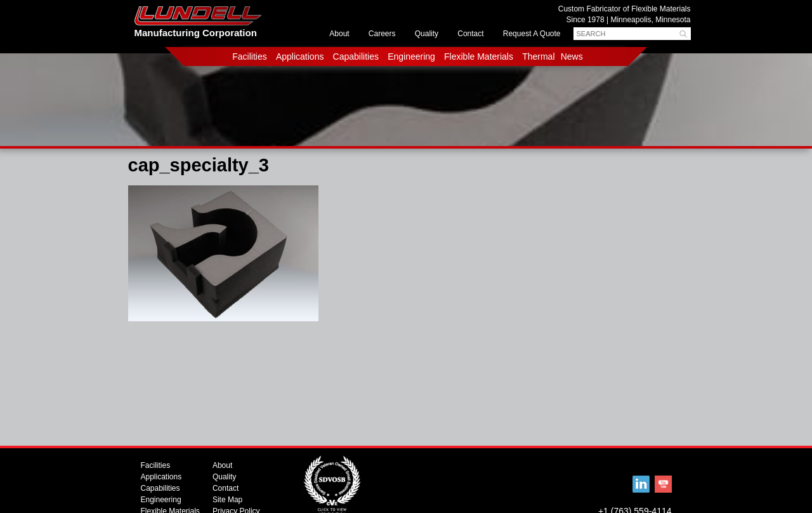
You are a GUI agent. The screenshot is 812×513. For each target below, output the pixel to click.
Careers (382, 34)
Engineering (411, 57)
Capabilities (356, 57)
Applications (300, 57)
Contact (470, 34)
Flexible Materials (479, 57)
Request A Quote (532, 34)
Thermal (538, 57)
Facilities (249, 57)
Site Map (227, 500)
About (339, 34)
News (572, 57)
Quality (427, 34)
